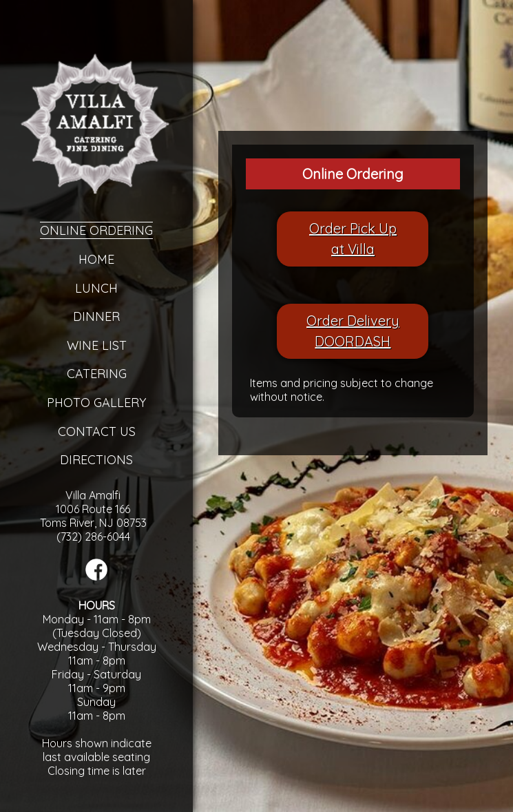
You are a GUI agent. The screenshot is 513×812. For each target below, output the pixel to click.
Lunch (96, 288)
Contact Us (97, 431)
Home (96, 259)
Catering (97, 374)
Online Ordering (96, 230)
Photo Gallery (96, 403)
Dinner (96, 316)
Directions (96, 460)
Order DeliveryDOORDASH (353, 331)
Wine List (97, 345)
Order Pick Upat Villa (353, 239)
